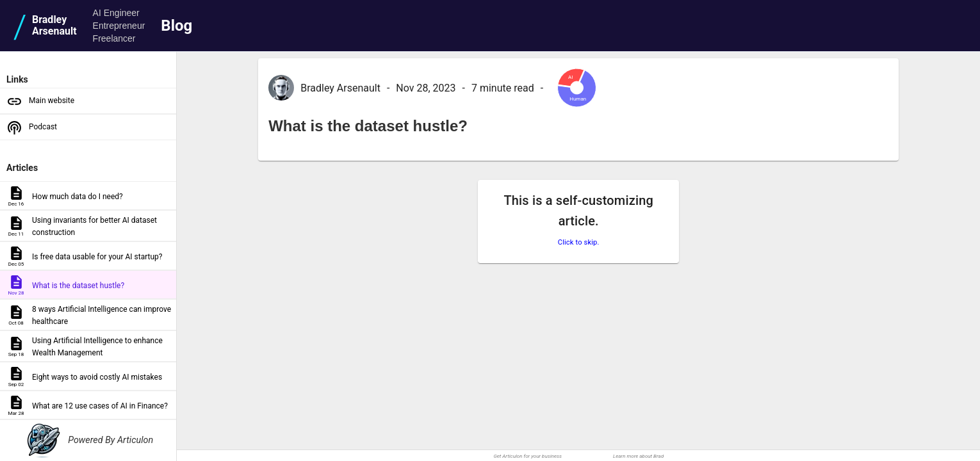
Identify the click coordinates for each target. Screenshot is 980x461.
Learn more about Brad (638, 456)
